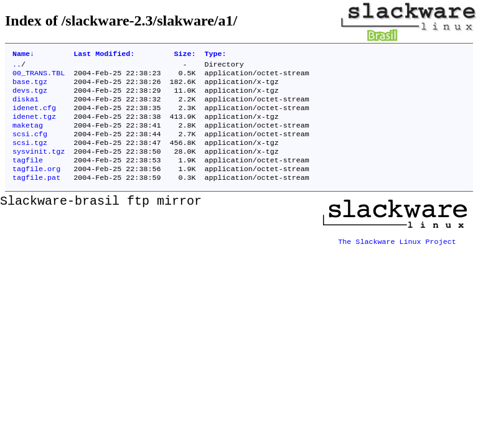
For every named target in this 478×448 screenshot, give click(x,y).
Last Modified (104, 55)
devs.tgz (30, 96)
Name (23, 55)
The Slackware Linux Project (397, 256)
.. (17, 67)
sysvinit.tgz (39, 166)
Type (216, 55)
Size (185, 55)
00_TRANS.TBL (39, 77)
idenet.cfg (34, 116)
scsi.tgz (30, 156)
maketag (28, 136)
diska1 (26, 106)
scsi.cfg (30, 146)
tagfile (28, 176)
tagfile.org (36, 186)
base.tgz (30, 86)
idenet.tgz (34, 126)
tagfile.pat (36, 196)
